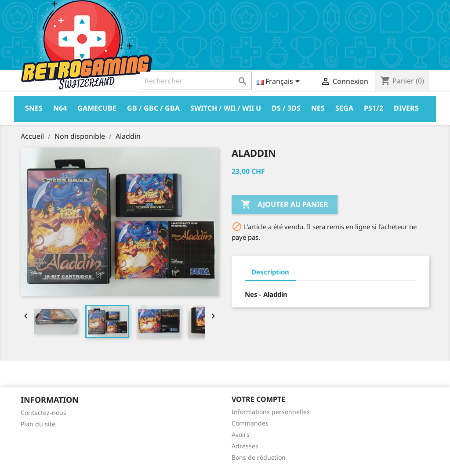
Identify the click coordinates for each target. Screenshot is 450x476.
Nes (318, 108)
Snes (34, 108)
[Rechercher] (196, 81)
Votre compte (258, 399)
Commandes (250, 423)
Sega (344, 108)
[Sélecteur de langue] (280, 82)
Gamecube (97, 108)
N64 (60, 108)
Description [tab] (270, 272)
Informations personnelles (271, 412)
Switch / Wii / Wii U (226, 108)
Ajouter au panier (285, 205)
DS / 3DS (286, 108)
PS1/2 (374, 108)
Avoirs (241, 435)
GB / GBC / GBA (153, 108)
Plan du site (38, 424)
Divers (406, 108)
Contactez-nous (44, 413)
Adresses (245, 446)
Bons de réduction (259, 457)
